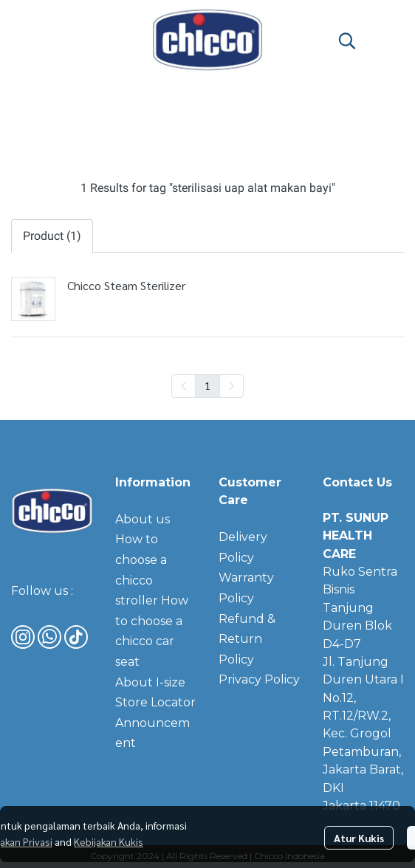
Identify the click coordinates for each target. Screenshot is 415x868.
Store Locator (155, 702)
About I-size (150, 682)
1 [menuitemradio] (207, 385)
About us (143, 519)
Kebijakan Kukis (109, 841)
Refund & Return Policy (247, 639)
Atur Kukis (359, 838)
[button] (347, 41)
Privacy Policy (259, 679)
